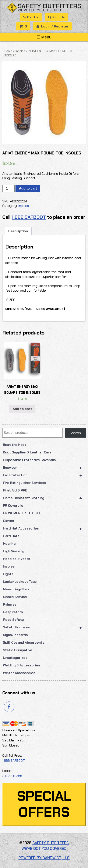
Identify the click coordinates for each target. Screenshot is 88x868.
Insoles (9, 566)
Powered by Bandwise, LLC (44, 858)
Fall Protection (44, 475)
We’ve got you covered (39, 10)
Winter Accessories (19, 673)
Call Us (31, 17)
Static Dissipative (18, 650)
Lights (8, 574)
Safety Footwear (44, 627)
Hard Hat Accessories (44, 528)
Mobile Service (15, 597)
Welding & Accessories (22, 665)
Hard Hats (11, 536)
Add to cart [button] (22, 409)
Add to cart (28, 188)
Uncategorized (15, 658)
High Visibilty (14, 551)
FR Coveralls (13, 506)
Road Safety (13, 620)
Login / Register (52, 26)
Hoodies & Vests (17, 559)
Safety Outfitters (50, 6)
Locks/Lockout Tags (20, 582)
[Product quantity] (8, 188)
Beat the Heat (15, 445)
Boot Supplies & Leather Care (27, 452)
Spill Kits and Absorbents (24, 642)
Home (8, 51)
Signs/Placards (15, 635)
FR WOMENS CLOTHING (22, 513)
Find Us (56, 17)
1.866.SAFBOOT (29, 217)
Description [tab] (18, 231)
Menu (44, 37)
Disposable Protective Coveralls (29, 460)
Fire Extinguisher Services (24, 483)
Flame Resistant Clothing (44, 498)
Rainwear (10, 604)
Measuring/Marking (19, 589)
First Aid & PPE (15, 490)
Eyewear (44, 468)
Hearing (9, 544)
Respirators (13, 612)
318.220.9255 (12, 776)
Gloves (8, 521)
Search (75, 433)
